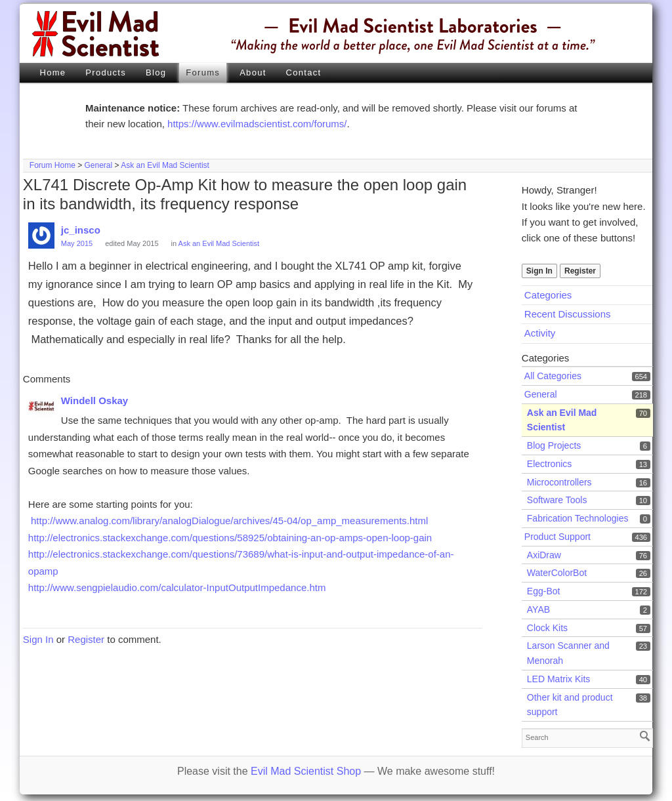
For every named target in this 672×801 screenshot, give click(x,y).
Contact (304, 72)
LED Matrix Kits (558, 679)
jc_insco (81, 230)
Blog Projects (554, 445)
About (253, 72)
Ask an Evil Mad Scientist (165, 165)
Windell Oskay (94, 400)
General (99, 165)
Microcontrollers (559, 482)
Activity (540, 333)
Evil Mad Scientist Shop (306, 771)
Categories (548, 295)
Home (52, 72)
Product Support (557, 537)
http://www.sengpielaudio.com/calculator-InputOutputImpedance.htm (177, 587)
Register (580, 271)
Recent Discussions (568, 314)
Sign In (539, 271)
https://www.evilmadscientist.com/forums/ (257, 124)
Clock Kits (547, 628)
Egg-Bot (544, 591)
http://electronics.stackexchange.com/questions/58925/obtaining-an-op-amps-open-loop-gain (230, 538)
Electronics (549, 464)
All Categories (553, 376)
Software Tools (557, 500)
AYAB (538, 609)
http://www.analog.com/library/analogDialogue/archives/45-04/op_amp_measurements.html (229, 521)
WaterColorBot (557, 573)
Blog (156, 72)
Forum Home (52, 165)
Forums (203, 72)
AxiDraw (544, 555)
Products (106, 72)
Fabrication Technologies (578, 518)
